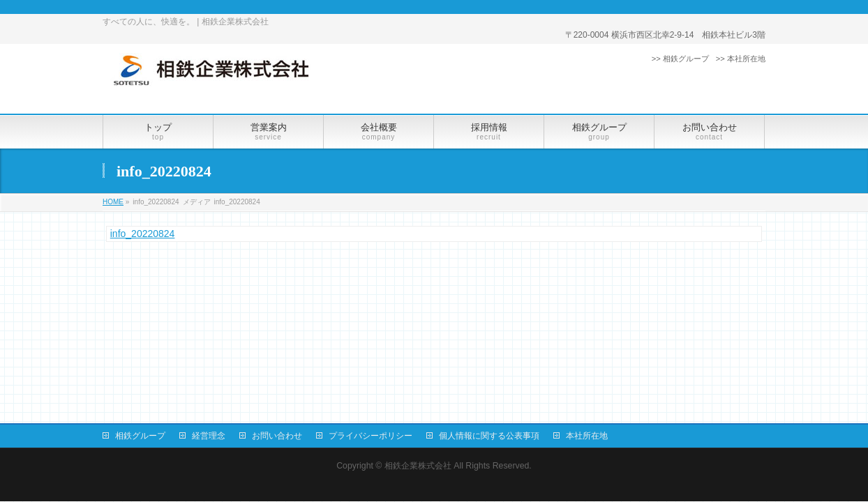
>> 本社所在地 (741, 59)
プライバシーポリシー (371, 436)
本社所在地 (587, 436)
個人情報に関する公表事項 (489, 436)
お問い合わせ (277, 436)
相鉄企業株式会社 (418, 466)
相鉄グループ (140, 436)
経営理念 (209, 436)
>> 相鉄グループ (680, 59)
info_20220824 (143, 234)
